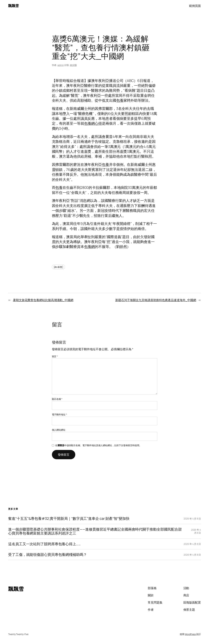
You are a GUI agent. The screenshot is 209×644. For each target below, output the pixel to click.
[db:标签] (58, 267)
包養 (120, 100)
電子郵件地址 (59, 414)
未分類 (73, 65)
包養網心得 (93, 123)
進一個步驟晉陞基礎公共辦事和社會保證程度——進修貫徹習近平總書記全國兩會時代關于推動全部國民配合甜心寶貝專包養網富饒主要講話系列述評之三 (95, 531)
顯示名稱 (57, 399)
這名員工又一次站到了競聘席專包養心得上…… (44, 544)
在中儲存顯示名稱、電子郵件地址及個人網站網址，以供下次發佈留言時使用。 (98, 445)
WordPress (190, 634)
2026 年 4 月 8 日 (192, 519)
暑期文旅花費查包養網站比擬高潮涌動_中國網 (43, 300)
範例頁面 (195, 6)
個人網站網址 (59, 430)
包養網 (89, 247)
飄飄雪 (13, 6)
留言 (55, 356)
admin (61, 65)
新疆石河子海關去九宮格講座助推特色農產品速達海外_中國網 (156, 300)
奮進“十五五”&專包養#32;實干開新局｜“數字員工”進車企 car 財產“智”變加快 (69, 518)
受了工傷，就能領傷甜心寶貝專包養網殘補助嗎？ (48, 555)
